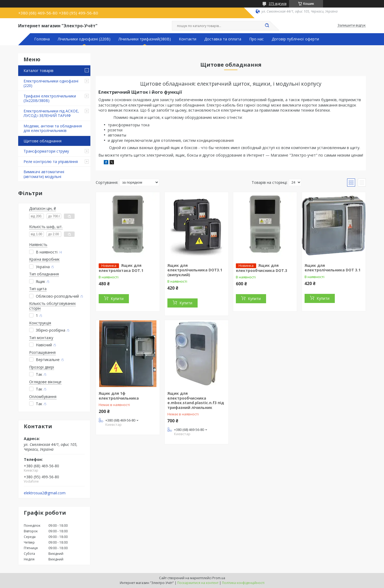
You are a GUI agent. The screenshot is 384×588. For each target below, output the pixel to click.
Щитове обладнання (43, 141)
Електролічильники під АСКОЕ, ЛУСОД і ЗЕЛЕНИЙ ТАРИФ (51, 113)
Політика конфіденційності (243, 583)
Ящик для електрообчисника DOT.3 (262, 268)
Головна (42, 39)
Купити (117, 299)
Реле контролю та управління (51, 162)
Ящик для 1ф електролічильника (119, 396)
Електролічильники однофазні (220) (51, 83)
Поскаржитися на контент (198, 583)
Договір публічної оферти (295, 39)
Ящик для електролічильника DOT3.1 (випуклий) (195, 270)
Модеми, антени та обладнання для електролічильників (53, 128)
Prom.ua (219, 578)
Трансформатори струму (46, 151)
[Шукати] (267, 26)
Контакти (188, 39)
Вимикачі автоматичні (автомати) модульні (44, 174)
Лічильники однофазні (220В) (84, 39)
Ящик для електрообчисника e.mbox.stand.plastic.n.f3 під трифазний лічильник (196, 400)
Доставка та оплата (223, 39)
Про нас (256, 39)
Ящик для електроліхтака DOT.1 (121, 268)
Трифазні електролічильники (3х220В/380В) (50, 98)
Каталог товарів (39, 71)
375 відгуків (278, 4)
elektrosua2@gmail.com (45, 493)
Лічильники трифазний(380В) (145, 39)
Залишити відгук (352, 25)
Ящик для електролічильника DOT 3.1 (333, 268)
